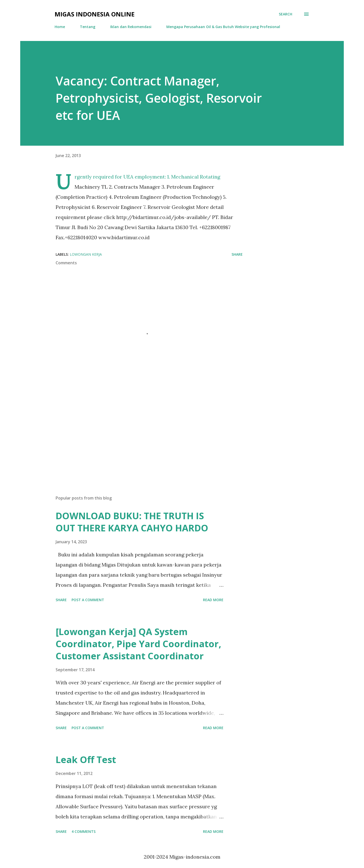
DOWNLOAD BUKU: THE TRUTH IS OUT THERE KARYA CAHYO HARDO (132, 522)
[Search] (286, 14)
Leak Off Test (86, 760)
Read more (213, 600)
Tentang (88, 27)
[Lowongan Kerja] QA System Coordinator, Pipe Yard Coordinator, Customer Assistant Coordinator (138, 644)
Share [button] (237, 254)
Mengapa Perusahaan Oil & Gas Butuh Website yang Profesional (223, 27)
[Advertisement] (141, 432)
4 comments (84, 831)
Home (60, 27)
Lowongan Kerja (86, 254)
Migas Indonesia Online (95, 14)
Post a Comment (88, 600)
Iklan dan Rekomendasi (131, 27)
